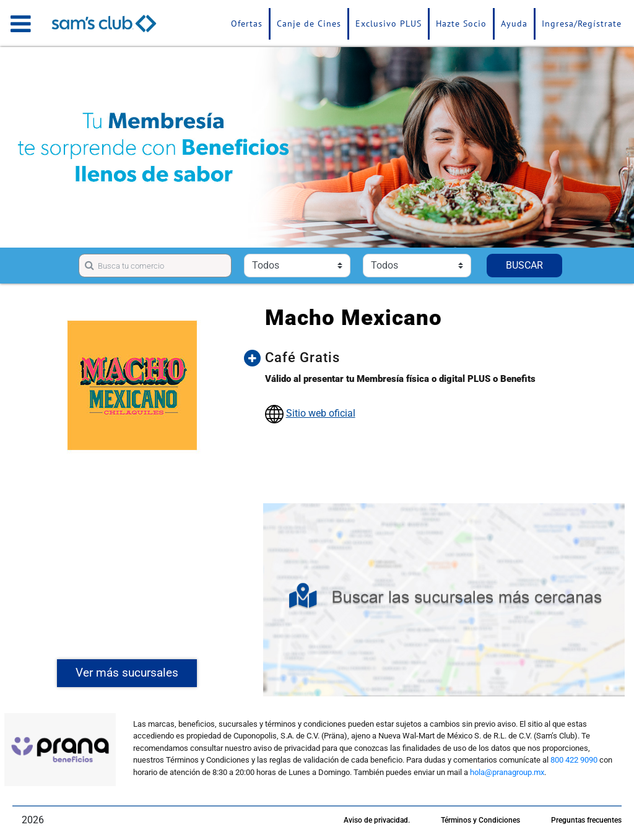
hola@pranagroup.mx (507, 772)
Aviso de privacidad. (377, 820)
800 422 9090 (574, 760)
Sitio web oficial (321, 413)
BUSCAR (524, 265)
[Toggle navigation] (21, 24)
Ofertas (247, 24)
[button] (440, 358)
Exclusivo (389, 24)
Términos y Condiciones (480, 820)
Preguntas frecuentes (586, 820)
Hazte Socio (461, 24)
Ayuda (514, 24)
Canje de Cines (309, 24)
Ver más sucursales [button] (127, 673)
